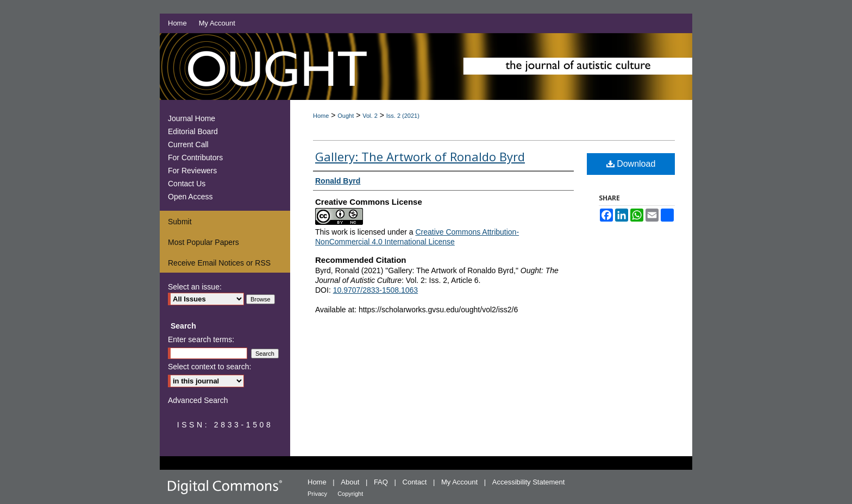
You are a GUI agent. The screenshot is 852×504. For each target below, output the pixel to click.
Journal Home (192, 118)
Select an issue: (195, 287)
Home (321, 116)
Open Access (190, 197)
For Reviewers (192, 171)
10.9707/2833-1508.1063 (375, 290)
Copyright (350, 494)
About (351, 482)
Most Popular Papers (203, 242)
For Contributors (195, 157)
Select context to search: (209, 367)
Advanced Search (198, 400)
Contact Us (187, 184)
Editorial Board (193, 131)
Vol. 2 (370, 116)
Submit (180, 222)
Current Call (188, 144)
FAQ (382, 482)
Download (631, 164)
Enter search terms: (201, 339)
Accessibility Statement (529, 482)
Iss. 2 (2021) (403, 116)
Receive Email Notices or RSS (219, 263)
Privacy (318, 494)
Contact (416, 482)
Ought (346, 116)
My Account (461, 482)
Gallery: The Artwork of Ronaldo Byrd (420, 156)
